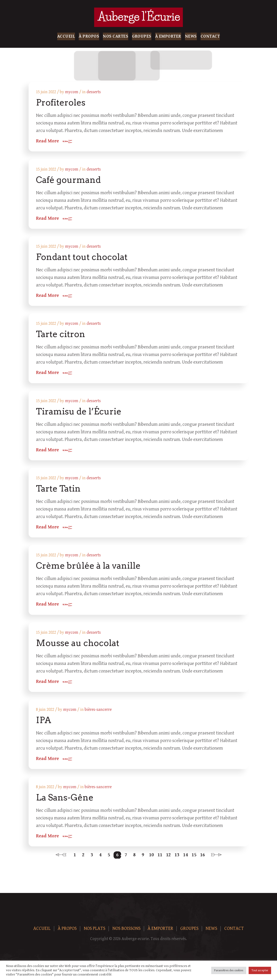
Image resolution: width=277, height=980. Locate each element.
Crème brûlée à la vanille (88, 568)
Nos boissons (126, 932)
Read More (48, 141)
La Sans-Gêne (65, 801)
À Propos (89, 36)
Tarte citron (61, 335)
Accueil (66, 36)
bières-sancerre (98, 713)
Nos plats (95, 932)
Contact (210, 36)
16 (202, 859)
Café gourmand (69, 180)
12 (168, 859)
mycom (72, 92)
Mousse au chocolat (78, 646)
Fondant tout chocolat (82, 258)
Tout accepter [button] (260, 970)
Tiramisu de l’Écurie (79, 413)
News (191, 36)
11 (160, 859)
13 (177, 859)
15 (194, 859)
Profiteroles (61, 103)
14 (185, 859)
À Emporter (168, 36)
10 (151, 859)
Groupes (142, 36)
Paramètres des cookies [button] (229, 970)
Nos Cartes (116, 36)
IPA (44, 723)
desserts (94, 92)
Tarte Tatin (59, 491)
